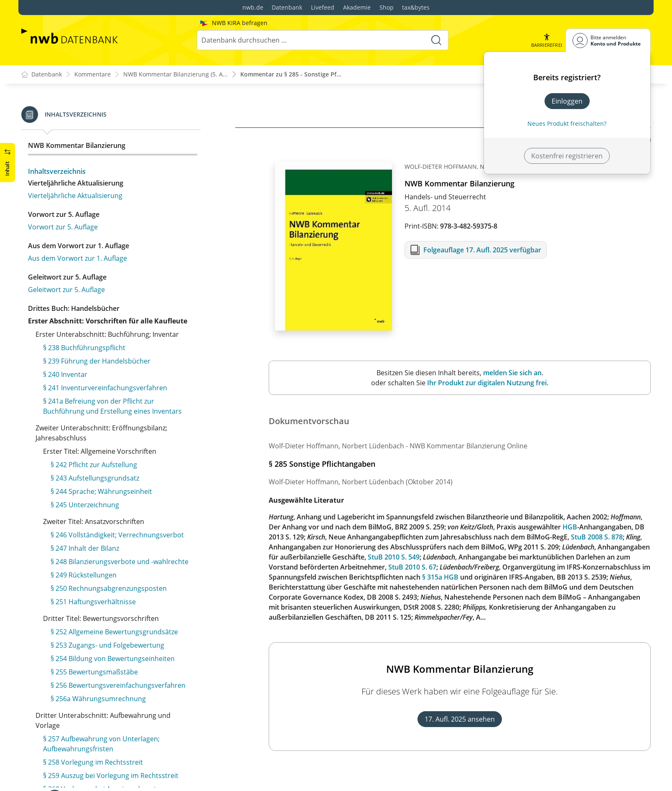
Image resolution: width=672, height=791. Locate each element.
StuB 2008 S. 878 (597, 537)
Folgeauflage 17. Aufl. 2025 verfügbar (482, 250)
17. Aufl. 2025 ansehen (460, 719)
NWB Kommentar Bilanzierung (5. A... (176, 75)
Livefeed (323, 7)
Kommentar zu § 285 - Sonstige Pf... (291, 75)
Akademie (357, 7)
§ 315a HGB (440, 577)
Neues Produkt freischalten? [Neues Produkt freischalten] (567, 123)
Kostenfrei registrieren (567, 156)
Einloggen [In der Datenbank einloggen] (567, 101)
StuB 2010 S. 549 (394, 557)
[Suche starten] (436, 40)
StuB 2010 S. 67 (412, 567)
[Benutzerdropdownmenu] (608, 40)
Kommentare (93, 75)
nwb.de (253, 7)
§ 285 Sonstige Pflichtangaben (98, 146)
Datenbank (287, 7)
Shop (387, 7)
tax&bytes (416, 7)
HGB (570, 527)
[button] (547, 40)
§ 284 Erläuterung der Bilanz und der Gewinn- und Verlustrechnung (122, 128)
